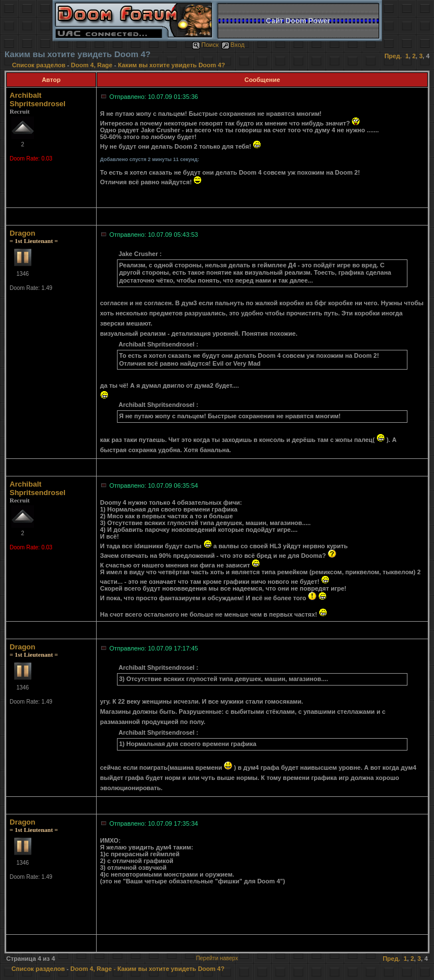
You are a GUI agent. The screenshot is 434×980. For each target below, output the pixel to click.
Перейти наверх (217, 958)
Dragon (23, 233)
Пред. (393, 56)
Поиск (205, 45)
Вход (233, 45)
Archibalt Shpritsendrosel (38, 99)
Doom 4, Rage (92, 65)
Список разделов (40, 65)
